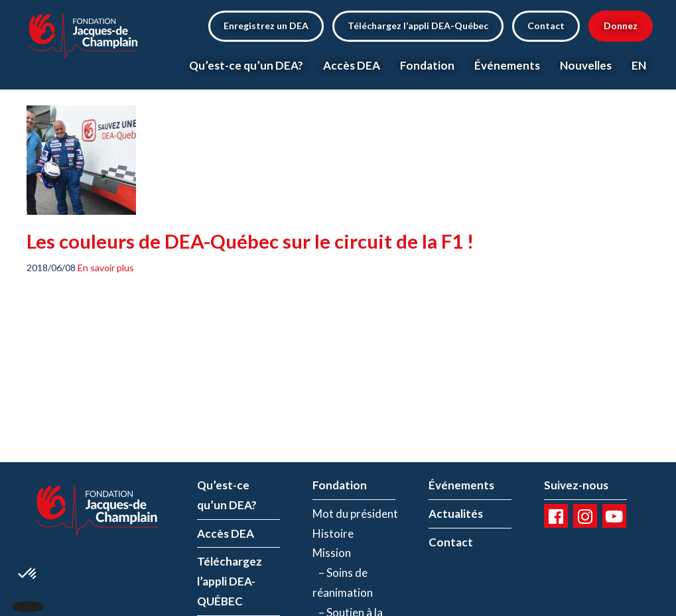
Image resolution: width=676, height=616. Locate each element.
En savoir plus (106, 268)
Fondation (427, 65)
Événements (507, 65)
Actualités (456, 514)
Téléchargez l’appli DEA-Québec (418, 26)
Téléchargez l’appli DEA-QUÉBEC (230, 581)
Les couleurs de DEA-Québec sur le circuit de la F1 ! (250, 241)
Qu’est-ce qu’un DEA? (246, 65)
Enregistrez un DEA (266, 26)
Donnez (621, 26)
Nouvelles (586, 65)
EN (639, 65)
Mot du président (355, 514)
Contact (546, 26)
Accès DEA (352, 65)
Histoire (333, 533)
